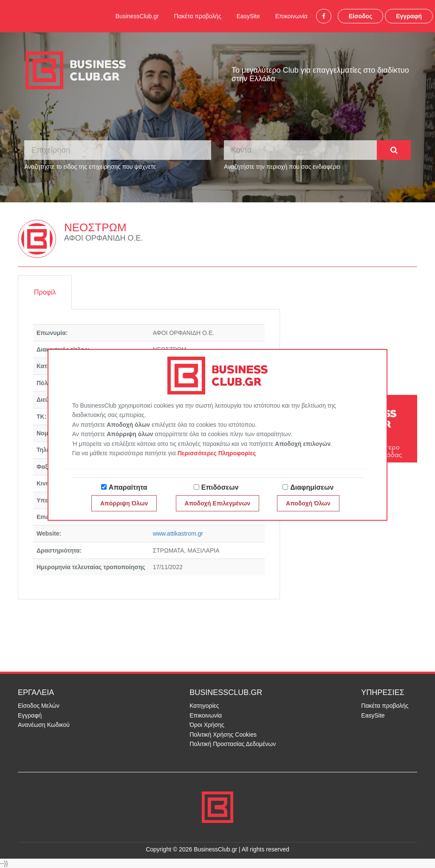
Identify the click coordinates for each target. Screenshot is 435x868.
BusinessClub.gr (137, 16)
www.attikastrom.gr (178, 533)
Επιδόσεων (220, 487)
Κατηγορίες (204, 706)
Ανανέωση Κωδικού (44, 725)
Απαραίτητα (128, 487)
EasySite (248, 16)
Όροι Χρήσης (207, 725)
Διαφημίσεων (312, 487)
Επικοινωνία (291, 16)
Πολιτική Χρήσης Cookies (223, 735)
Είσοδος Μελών (39, 706)
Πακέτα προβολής (198, 16)
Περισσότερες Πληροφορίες (217, 453)
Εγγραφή (409, 16)
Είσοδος (361, 16)
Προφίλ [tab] (45, 292)
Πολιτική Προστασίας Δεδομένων (233, 744)
